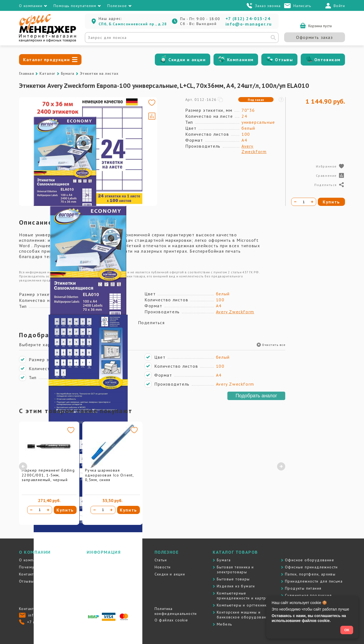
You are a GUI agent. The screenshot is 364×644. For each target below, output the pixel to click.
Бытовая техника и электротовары (235, 569)
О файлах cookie (171, 620)
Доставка (96, 560)
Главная (26, 73)
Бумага (68, 73)
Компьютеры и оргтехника (243, 605)
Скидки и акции (187, 60)
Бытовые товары (233, 579)
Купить (65, 510)
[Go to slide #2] (35, 134)
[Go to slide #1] (35, 109)
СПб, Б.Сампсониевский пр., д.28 (133, 24)
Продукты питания (303, 588)
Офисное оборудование (310, 560)
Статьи (161, 560)
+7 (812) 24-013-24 (248, 18)
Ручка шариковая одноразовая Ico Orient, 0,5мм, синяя (109, 475)
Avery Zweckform (254, 149)
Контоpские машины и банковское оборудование (244, 615)
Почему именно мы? (40, 567)
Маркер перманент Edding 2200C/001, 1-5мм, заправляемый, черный (48, 475)
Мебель (224, 624)
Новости (163, 567)
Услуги (93, 574)
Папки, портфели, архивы (310, 574)
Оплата (94, 567)
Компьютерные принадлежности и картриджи (247, 596)
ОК (347, 630)
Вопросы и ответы (105, 588)
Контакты (28, 574)
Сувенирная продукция (308, 595)
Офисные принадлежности (311, 567)
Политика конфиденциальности (176, 611)
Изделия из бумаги (236, 586)
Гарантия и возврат (106, 581)
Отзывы (284, 60)
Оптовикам (327, 60)
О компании (31, 560)
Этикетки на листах (99, 73)
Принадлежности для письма (314, 581)
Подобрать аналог (256, 396)
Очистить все (271, 345)
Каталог (47, 73)
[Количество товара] (40, 510)
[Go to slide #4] (35, 185)
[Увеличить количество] (48, 510)
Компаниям (240, 60)
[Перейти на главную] (48, 41)
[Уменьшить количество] (31, 510)
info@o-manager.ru (249, 24)
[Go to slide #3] (35, 160)
